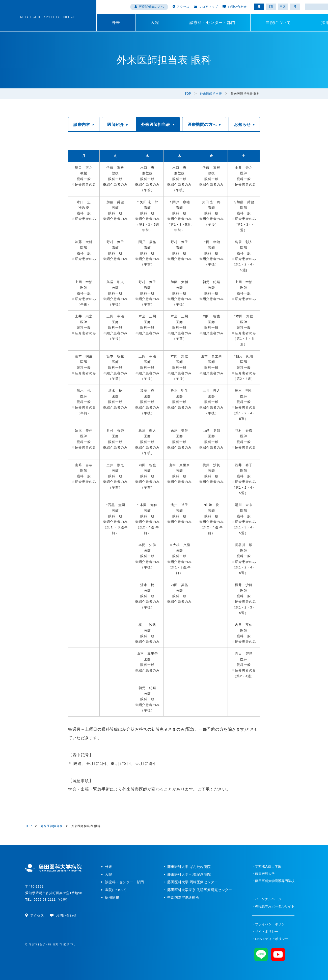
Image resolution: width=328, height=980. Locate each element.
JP (259, 7)
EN (271, 7)
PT (295, 7)
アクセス (183, 7)
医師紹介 (116, 125)
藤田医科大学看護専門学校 (275, 881)
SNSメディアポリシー (272, 939)
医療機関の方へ (202, 125)
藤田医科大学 (265, 874)
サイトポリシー (267, 932)
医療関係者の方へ (151, 7)
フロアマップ (208, 7)
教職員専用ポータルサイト (275, 906)
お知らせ (242, 125)
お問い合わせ (237, 7)
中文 (283, 6)
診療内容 (82, 125)
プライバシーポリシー (271, 924)
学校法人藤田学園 (268, 866)
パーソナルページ (268, 899)
